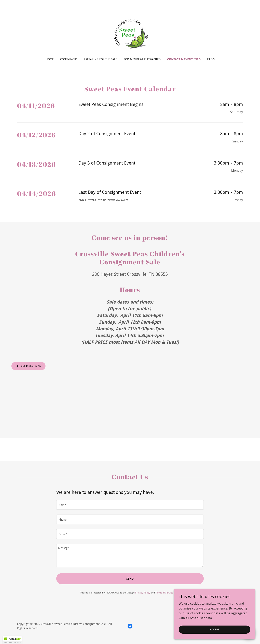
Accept (215, 629)
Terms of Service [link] (164, 593)
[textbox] (130, 505)
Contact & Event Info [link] (184, 59)
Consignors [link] (69, 59)
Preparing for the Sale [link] (100, 59)
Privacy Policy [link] (143, 593)
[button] (12, 640)
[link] (130, 31)
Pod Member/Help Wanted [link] (142, 59)
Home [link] (50, 59)
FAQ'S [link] (211, 59)
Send (130, 579)
